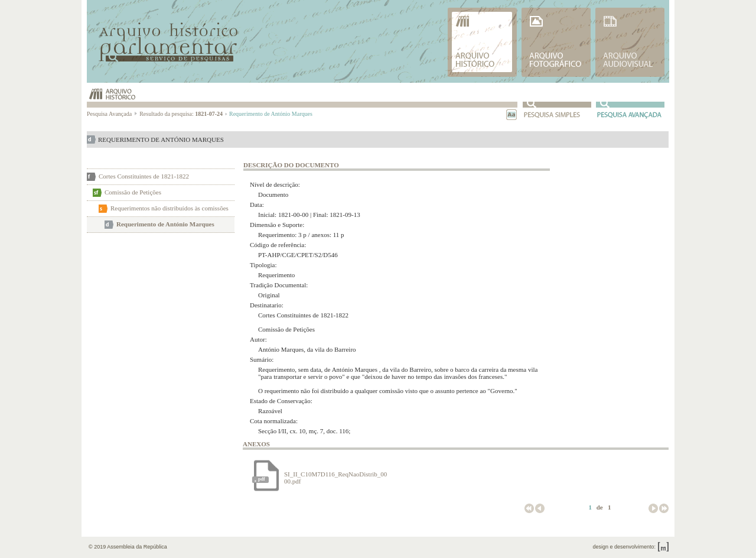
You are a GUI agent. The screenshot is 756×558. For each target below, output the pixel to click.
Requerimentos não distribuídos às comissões (170, 208)
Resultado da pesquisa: (183, 114)
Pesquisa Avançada (113, 114)
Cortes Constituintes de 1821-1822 (144, 176)
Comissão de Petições (133, 192)
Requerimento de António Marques (165, 224)
